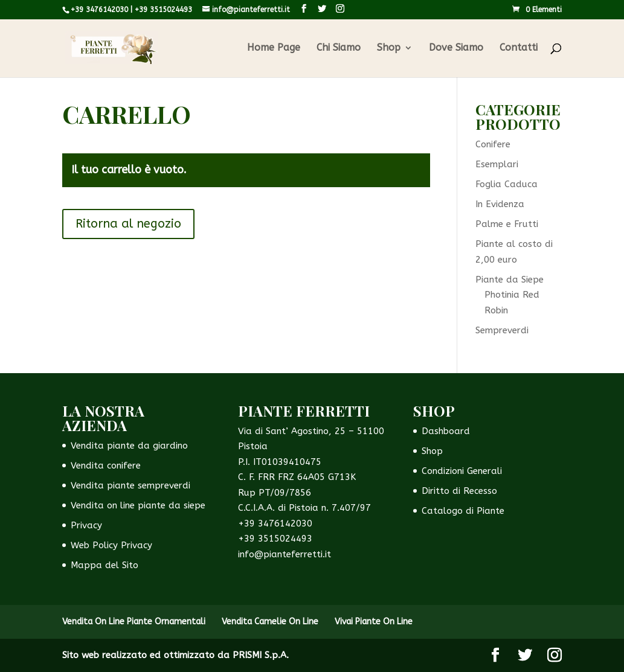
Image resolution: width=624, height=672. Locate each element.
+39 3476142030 (99, 10)
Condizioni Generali (462, 471)
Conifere (493, 144)
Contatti (519, 48)
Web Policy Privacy (111, 545)
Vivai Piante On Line (374, 622)
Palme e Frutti (507, 224)
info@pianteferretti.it (285, 554)
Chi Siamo (339, 48)
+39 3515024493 (163, 10)
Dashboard (446, 431)
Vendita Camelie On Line (270, 622)
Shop (389, 48)
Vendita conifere (106, 466)
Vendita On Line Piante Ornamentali (134, 622)
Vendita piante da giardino (129, 446)
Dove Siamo (456, 48)
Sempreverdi (502, 330)
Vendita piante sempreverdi (130, 485)
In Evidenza (500, 204)
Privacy (86, 525)
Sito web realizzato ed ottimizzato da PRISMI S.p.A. (175, 655)
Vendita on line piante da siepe (138, 505)
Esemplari (497, 164)
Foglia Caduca (507, 184)
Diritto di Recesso (459, 491)
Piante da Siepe (510, 280)
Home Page (274, 48)
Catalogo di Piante (463, 511)
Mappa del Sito (105, 565)
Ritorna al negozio (128, 224)
